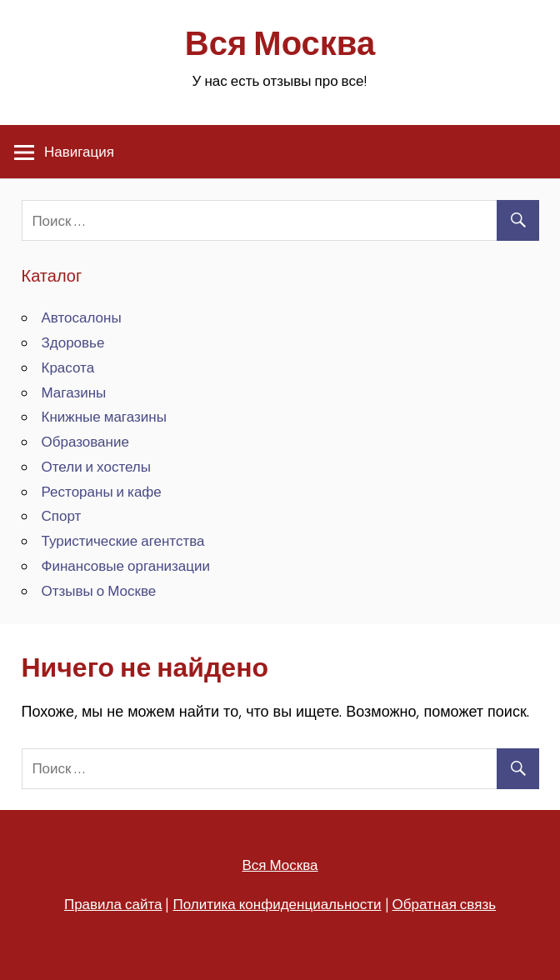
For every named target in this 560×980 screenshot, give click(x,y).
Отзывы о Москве (99, 590)
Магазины (74, 392)
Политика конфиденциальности (277, 904)
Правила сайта (113, 904)
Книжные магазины (104, 416)
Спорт (62, 515)
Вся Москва (280, 43)
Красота (68, 367)
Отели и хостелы (97, 466)
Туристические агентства (123, 540)
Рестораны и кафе (102, 491)
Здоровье (73, 342)
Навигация (79, 151)
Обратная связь (445, 904)
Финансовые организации (126, 565)
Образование (85, 441)
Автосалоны (82, 317)
